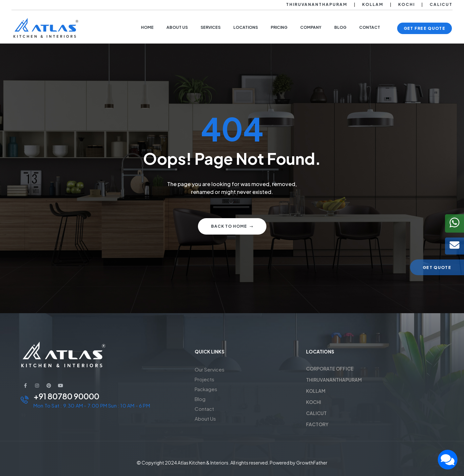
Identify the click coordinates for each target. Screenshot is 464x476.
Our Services (210, 369)
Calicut (441, 4)
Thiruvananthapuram (317, 4)
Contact (204, 409)
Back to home (232, 226)
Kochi (406, 4)
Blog (200, 399)
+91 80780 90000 (66, 396)
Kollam (373, 4)
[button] (425, 28)
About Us (205, 419)
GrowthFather (312, 463)
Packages (206, 389)
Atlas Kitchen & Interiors (203, 463)
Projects (204, 379)
